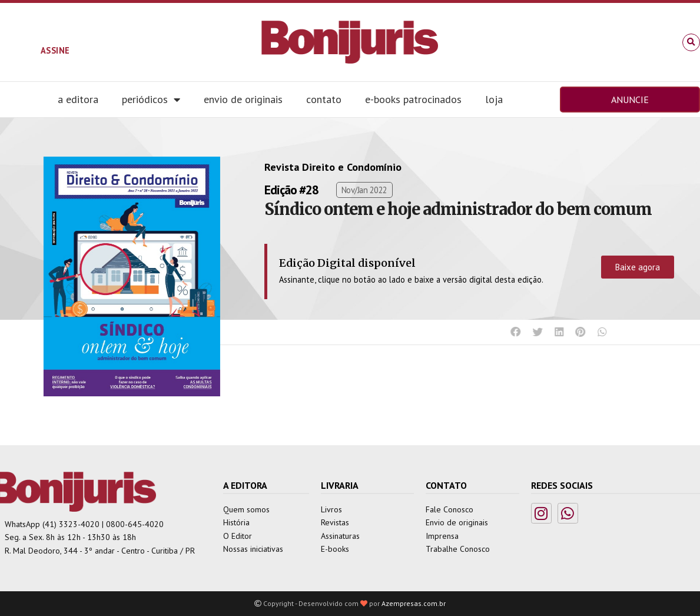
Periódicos (151, 100)
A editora (78, 99)
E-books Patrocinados (413, 99)
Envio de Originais (243, 99)
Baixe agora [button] (638, 267)
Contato (324, 99)
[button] (691, 42)
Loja (494, 99)
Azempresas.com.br (414, 603)
